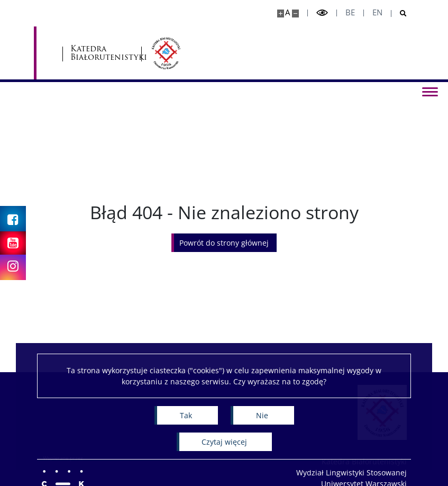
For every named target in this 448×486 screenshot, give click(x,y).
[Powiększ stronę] (281, 13)
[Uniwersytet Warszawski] (100, 53)
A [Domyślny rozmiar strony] (287, 12)
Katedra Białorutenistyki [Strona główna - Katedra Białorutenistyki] (192, 53)
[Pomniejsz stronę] (295, 13)
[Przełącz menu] (429, 91)
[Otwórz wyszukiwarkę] (399, 13)
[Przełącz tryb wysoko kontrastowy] (322, 13)
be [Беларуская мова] (350, 12)
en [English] (377, 12)
